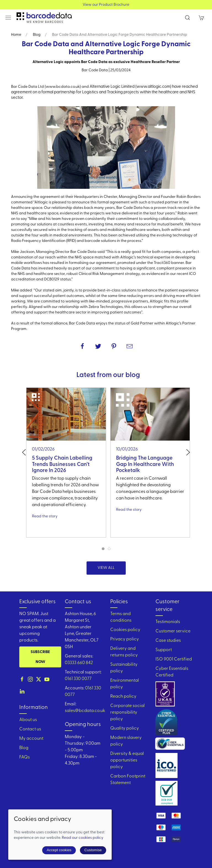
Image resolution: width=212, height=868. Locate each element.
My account (31, 739)
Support (164, 650)
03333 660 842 (79, 663)
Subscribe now (40, 657)
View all (106, 568)
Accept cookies (59, 850)
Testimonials (168, 622)
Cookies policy (125, 630)
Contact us (30, 729)
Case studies (168, 641)
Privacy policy (125, 639)
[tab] (103, 549)
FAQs (25, 757)
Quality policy (125, 728)
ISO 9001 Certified (174, 659)
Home (16, 35)
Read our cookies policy (83, 838)
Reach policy (123, 697)
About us (28, 720)
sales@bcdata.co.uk (85, 711)
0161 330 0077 (78, 679)
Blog (37, 35)
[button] (8, 18)
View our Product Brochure (106, 5)
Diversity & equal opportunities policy (127, 760)
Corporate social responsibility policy (128, 713)
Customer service (173, 631)
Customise (93, 850)
